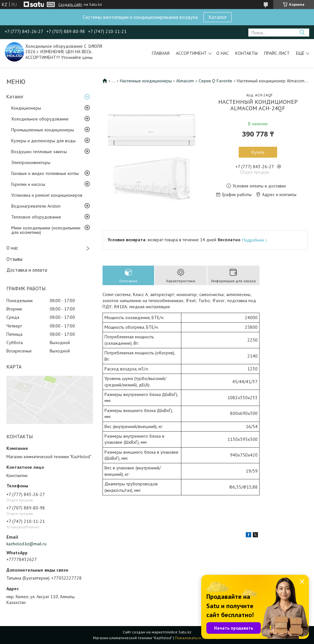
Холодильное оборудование (40, 119)
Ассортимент (191, 53)
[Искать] (302, 33)
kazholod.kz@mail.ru (26, 544)
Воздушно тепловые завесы (39, 152)
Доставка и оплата (27, 270)
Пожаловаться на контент (198, 638)
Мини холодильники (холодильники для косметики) (46, 230)
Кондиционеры (26, 108)
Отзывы (14, 259)
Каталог (218, 17)
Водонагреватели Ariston (36, 206)
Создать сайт (70, 4)
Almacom (185, 81)
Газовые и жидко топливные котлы (45, 173)
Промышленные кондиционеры (43, 130)
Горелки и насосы (28, 184)
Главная (161, 53)
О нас (223, 53)
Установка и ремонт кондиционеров (47, 195)
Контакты (246, 53)
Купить (258, 152)
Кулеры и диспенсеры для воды (43, 141)
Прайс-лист (277, 53)
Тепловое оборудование (36, 217)
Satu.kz (185, 632)
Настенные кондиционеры (146, 81)
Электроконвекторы (31, 162)
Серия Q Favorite (215, 81)
